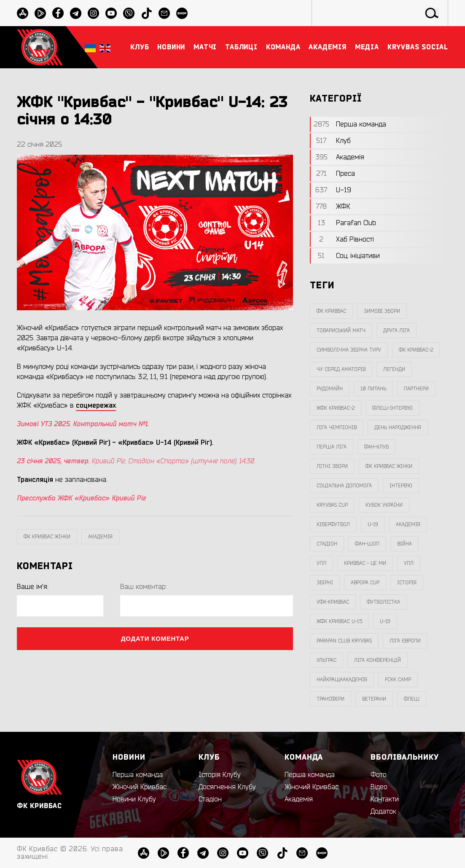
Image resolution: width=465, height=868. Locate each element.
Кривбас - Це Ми (365, 563)
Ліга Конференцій (378, 660)
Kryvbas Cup (332, 505)
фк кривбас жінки (47, 537)
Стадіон (210, 799)
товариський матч (341, 331)
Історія (407, 583)
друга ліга (396, 331)
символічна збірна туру (349, 350)
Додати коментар (155, 638)
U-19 (373, 524)
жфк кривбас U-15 (339, 621)
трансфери (331, 699)
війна (405, 544)
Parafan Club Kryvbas (344, 641)
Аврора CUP (365, 583)
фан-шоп (367, 544)
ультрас (327, 660)
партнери (416, 389)
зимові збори (382, 311)
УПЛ (321, 563)
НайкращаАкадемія (342, 680)
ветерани (374, 699)
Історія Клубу (220, 775)
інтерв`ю (401, 486)
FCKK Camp (398, 680)
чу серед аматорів (341, 369)
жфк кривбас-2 (336, 408)
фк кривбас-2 (416, 350)
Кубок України (384, 505)
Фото (379, 775)
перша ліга (332, 447)
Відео (379, 787)
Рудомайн (330, 389)
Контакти (385, 799)
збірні (325, 583)
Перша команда (138, 775)
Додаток (383, 812)
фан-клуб (376, 447)
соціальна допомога (344, 486)
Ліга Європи (405, 641)
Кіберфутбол (333, 524)
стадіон (327, 544)
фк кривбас (331, 311)
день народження (398, 427)
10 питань (373, 389)
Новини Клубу (134, 799)
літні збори (332, 466)
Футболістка (383, 602)
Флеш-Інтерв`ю (392, 408)
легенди (394, 369)
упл (409, 563)
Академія (100, 537)
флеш (412, 699)
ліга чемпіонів (337, 427)
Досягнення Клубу (227, 787)
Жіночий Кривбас (140, 787)
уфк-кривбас (333, 602)
